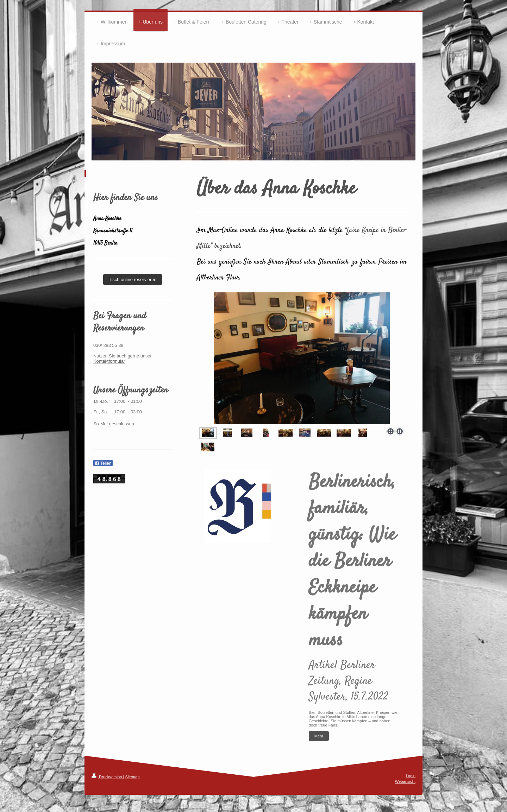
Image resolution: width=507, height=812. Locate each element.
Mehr (319, 736)
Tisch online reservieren (133, 280)
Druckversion (107, 777)
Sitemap (133, 777)
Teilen (103, 463)
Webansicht (405, 781)
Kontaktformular (109, 361)
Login (411, 776)
